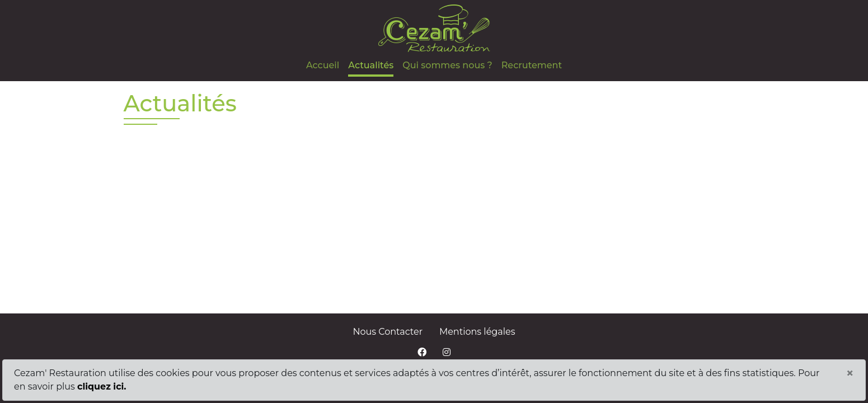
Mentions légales (477, 332)
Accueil (323, 65)
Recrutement (532, 65)
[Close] (850, 373)
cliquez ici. (102, 386)
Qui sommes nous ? (447, 65)
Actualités (371, 65)
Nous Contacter (388, 332)
